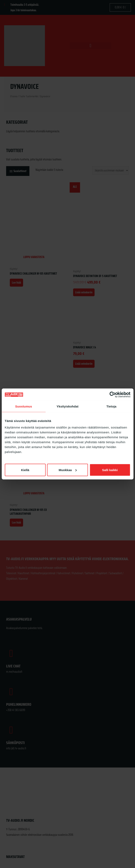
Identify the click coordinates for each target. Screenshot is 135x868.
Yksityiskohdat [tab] (67, 406)
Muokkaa (68, 470)
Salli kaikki (110, 470)
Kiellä (25, 470)
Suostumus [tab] (24, 406)
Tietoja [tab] (111, 406)
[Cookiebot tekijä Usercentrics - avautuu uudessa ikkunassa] (112, 395)
